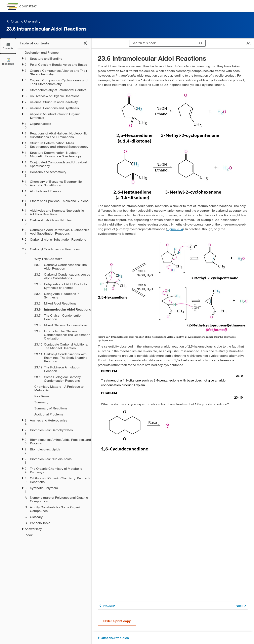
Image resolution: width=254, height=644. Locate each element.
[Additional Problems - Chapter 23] (60, 414)
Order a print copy (117, 621)
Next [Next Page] (242, 606)
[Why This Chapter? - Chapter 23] (60, 259)
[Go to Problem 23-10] (172, 395)
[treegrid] (54, 294)
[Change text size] (249, 43)
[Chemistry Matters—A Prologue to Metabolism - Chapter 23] (60, 388)
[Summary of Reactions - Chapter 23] (60, 408)
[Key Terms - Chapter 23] (60, 396)
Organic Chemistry (23, 21)
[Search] (201, 43)
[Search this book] (163, 43)
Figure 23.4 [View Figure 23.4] (175, 229)
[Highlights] (8, 61)
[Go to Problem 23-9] (172, 373)
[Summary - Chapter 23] (60, 402)
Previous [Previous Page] (107, 606)
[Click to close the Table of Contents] (8, 46)
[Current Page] (60, 309)
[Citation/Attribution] (173, 638)
